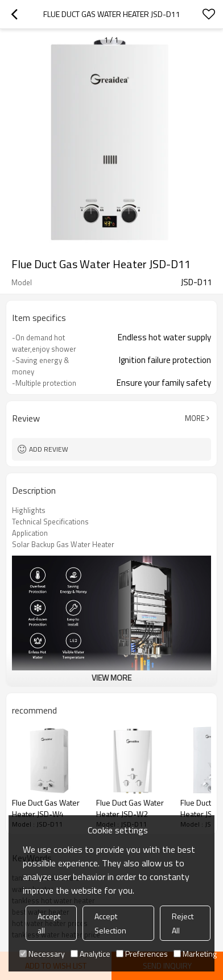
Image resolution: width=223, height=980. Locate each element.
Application (30, 533)
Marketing (195, 954)
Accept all (49, 923)
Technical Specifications (50, 522)
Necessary (42, 954)
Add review (49, 449)
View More (111, 677)
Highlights (29, 510)
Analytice (90, 954)
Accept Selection (110, 923)
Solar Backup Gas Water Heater (63, 544)
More (195, 418)
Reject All (183, 923)
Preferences (142, 954)
